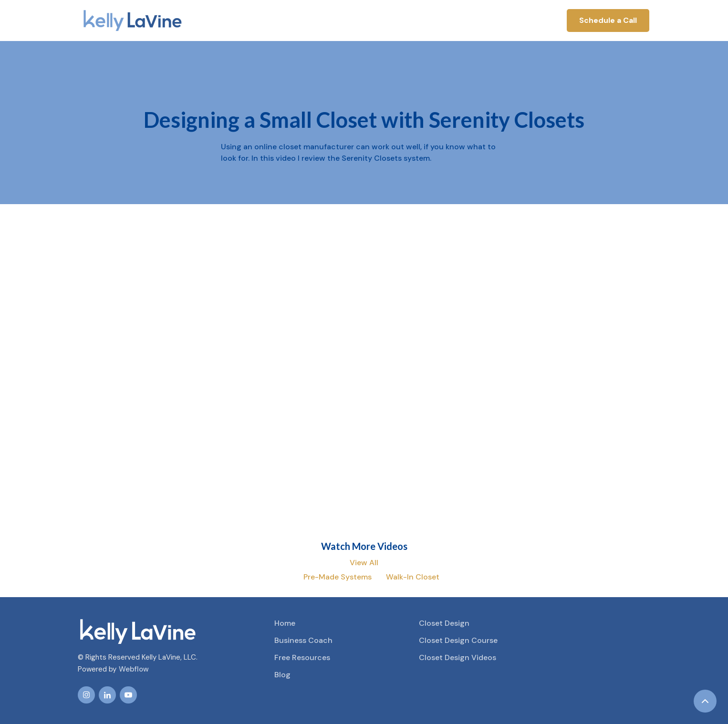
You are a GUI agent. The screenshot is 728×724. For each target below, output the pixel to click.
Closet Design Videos (458, 657)
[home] (133, 21)
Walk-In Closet (413, 577)
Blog (282, 675)
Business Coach (303, 640)
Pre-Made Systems (338, 577)
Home (285, 623)
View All (364, 563)
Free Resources (302, 657)
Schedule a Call (608, 20)
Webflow (134, 669)
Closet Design (444, 623)
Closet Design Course (458, 640)
